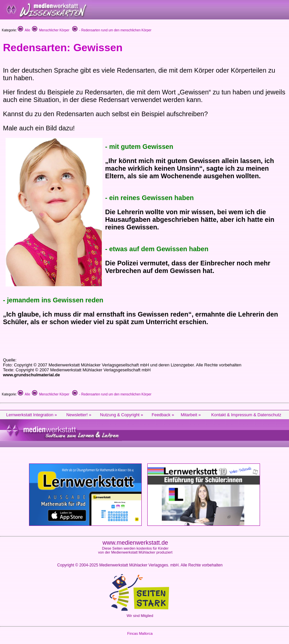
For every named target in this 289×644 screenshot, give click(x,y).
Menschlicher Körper (51, 30)
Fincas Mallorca (140, 633)
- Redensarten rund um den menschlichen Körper (112, 30)
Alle (24, 30)
